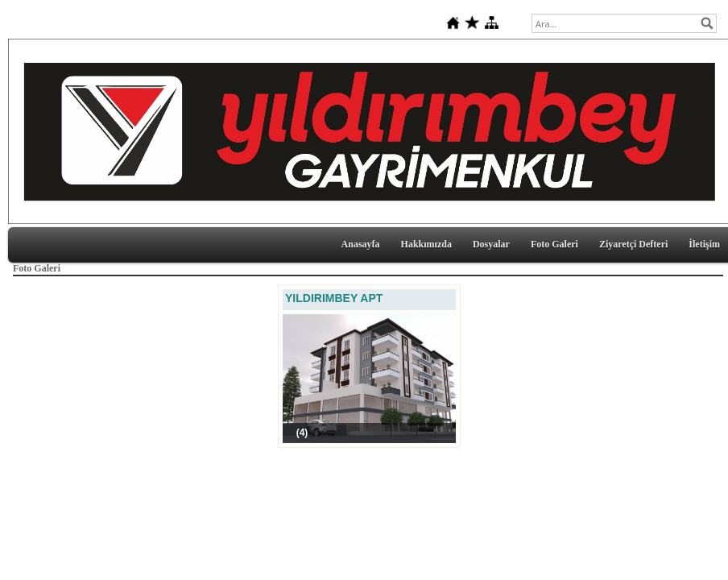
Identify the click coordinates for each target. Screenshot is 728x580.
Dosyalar (491, 244)
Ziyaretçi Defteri (633, 244)
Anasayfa (361, 244)
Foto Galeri (554, 244)
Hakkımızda (426, 244)
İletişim (704, 244)
